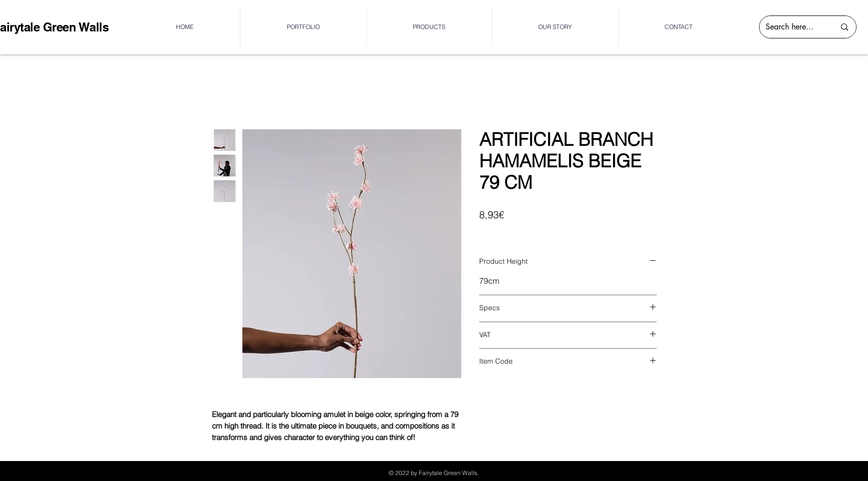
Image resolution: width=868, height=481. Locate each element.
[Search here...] (793, 27)
